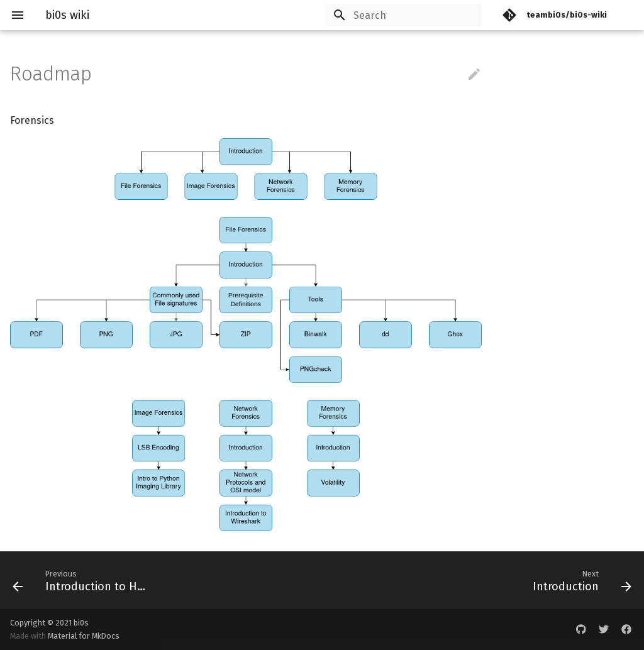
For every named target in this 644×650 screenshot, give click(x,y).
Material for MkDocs (84, 636)
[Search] (408, 15)
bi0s (81, 623)
